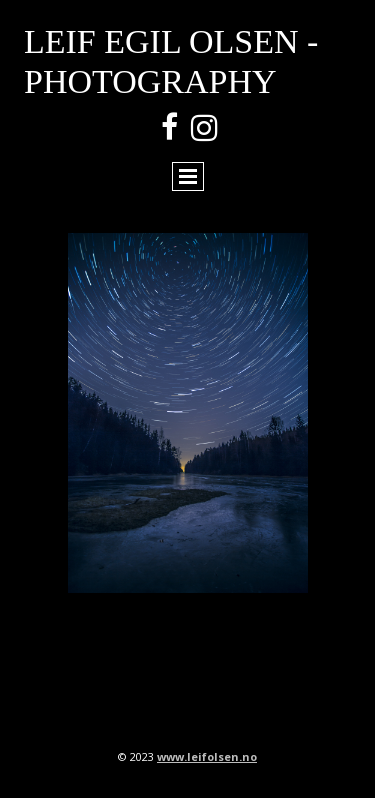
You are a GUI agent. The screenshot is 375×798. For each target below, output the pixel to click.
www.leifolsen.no (207, 756)
